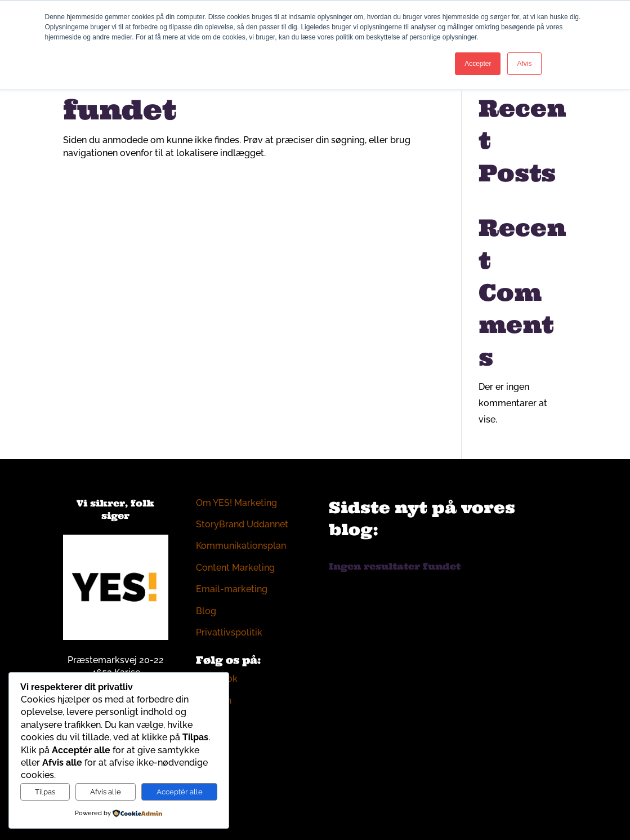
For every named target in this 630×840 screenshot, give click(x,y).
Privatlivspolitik (229, 632)
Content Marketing (235, 568)
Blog (206, 611)
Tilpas (45, 792)
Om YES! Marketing (236, 503)
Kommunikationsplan (241, 546)
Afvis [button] (524, 64)
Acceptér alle (180, 792)
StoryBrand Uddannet (242, 524)
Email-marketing (232, 589)
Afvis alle (106, 792)
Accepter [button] (478, 64)
